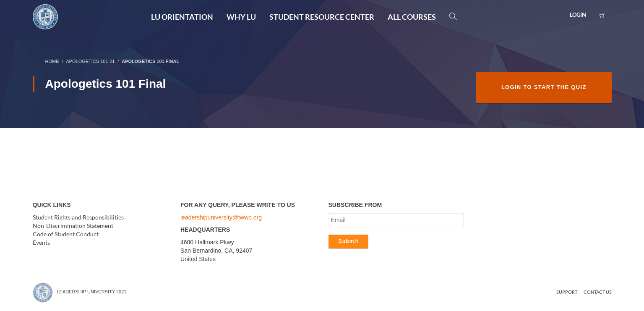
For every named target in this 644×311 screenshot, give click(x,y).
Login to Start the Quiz (544, 87)
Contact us (598, 292)
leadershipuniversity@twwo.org (221, 217)
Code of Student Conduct (66, 234)
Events (41, 242)
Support (567, 292)
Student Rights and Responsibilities (78, 217)
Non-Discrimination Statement (73, 226)
